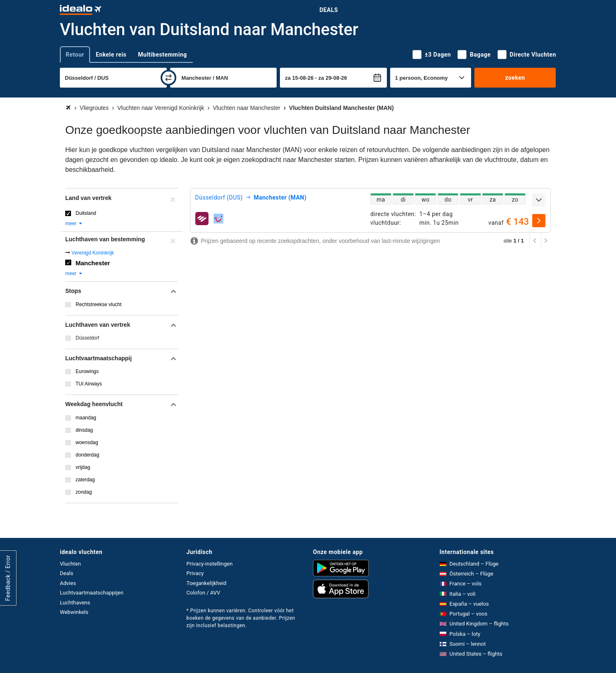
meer (74, 224)
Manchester (93, 263)
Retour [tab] (75, 55)
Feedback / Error (8, 578)
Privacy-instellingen (210, 564)
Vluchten (70, 564)
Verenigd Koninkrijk (93, 253)
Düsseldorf (87, 338)
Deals (329, 10)
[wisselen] (168, 78)
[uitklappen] (539, 200)
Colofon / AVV (204, 593)
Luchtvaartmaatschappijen (92, 593)
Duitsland (86, 213)
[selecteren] (539, 221)
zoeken (515, 78)
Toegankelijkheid (207, 583)
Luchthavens (75, 603)
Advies (68, 583)
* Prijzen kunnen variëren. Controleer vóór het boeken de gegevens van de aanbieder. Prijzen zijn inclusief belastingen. (241, 618)
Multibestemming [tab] (162, 55)
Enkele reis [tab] (111, 55)
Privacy (195, 573)
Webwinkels (74, 612)
